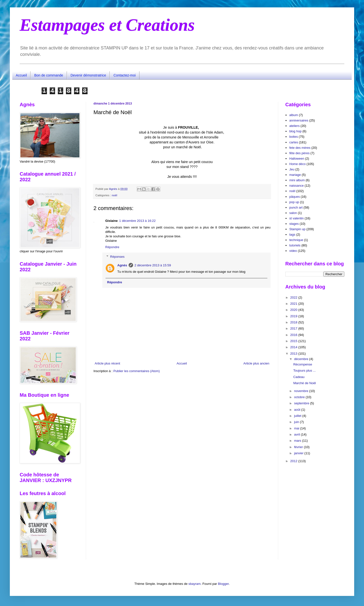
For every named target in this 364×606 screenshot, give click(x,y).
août (298, 410)
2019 (294, 316)
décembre (302, 359)
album (294, 115)
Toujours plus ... (304, 371)
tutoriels (295, 245)
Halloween (297, 159)
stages (294, 224)
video (293, 251)
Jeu (292, 169)
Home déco (297, 164)
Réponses (117, 257)
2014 (294, 347)
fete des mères (300, 148)
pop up (294, 202)
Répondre (112, 247)
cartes (294, 142)
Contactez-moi (124, 75)
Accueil (21, 75)
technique (296, 240)
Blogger (223, 584)
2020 (294, 310)
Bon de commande (49, 75)
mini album (297, 180)
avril (297, 434)
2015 (294, 341)
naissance (296, 186)
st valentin (296, 218)
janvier (299, 453)
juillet (298, 416)
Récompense (303, 364)
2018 (294, 322)
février (299, 447)
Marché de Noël (304, 383)
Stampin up (297, 229)
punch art (296, 207)
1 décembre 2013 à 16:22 (137, 221)
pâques (295, 197)
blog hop (295, 131)
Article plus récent (107, 363)
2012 (294, 461)
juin (297, 422)
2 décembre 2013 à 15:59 (153, 265)
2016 (294, 335)
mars (298, 441)
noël (114, 195)
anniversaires (299, 120)
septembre (302, 403)
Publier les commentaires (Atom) (137, 371)
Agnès (122, 265)
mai (297, 428)
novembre (302, 391)
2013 (294, 354)
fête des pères (299, 153)
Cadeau (299, 377)
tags (292, 235)
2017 (294, 328)
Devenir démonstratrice (88, 75)
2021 (294, 304)
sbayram (195, 584)
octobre (300, 397)
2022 (294, 297)
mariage (295, 175)
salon (293, 213)
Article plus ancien (257, 363)
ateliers (294, 126)
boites (294, 137)
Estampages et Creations (107, 25)
